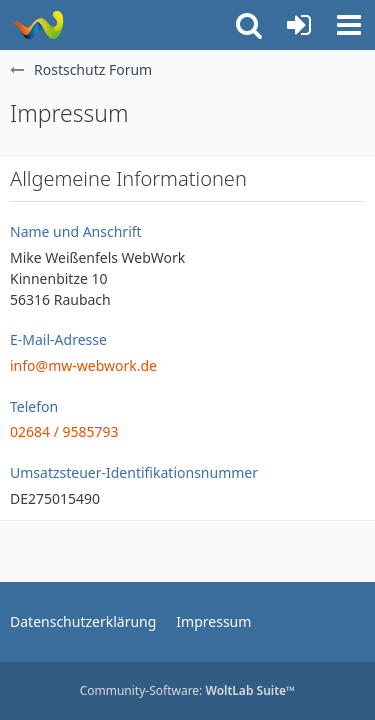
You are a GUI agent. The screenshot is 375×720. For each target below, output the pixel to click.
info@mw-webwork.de (83, 365)
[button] (349, 25)
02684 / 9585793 (64, 431)
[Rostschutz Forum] (37, 25)
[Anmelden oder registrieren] (299, 25)
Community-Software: (188, 690)
